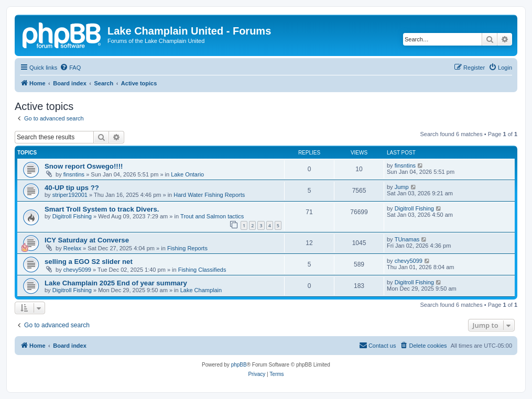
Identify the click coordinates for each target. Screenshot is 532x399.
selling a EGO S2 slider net (89, 262)
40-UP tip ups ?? (72, 188)
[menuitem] (70, 68)
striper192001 (70, 195)
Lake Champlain (201, 290)
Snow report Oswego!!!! (84, 166)
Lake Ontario (187, 174)
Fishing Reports (187, 248)
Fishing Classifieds (202, 270)
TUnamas (407, 239)
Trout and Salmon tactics (212, 216)
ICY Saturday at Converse (87, 240)
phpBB (239, 365)
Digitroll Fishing (72, 216)
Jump (402, 187)
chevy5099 (77, 270)
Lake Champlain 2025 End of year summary (116, 283)
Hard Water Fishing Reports (209, 195)
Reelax (72, 248)
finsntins (74, 174)
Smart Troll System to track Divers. (102, 209)
